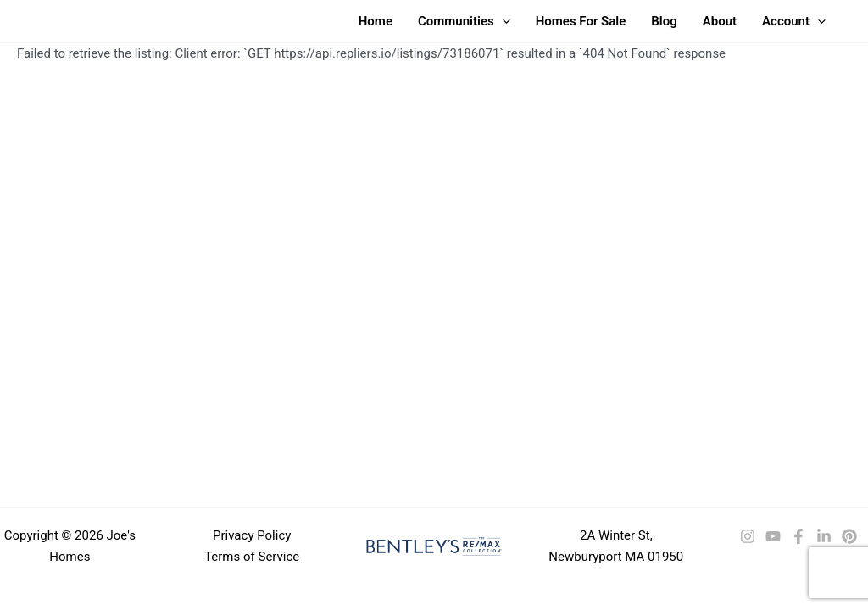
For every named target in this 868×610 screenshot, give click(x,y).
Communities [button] (464, 21)
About (720, 21)
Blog (664, 21)
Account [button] (794, 21)
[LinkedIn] (824, 536)
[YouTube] (773, 536)
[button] (502, 21)
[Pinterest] (849, 536)
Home (376, 21)
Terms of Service (252, 557)
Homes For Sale (581, 21)
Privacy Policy (252, 535)
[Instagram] (748, 536)
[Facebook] (798, 536)
